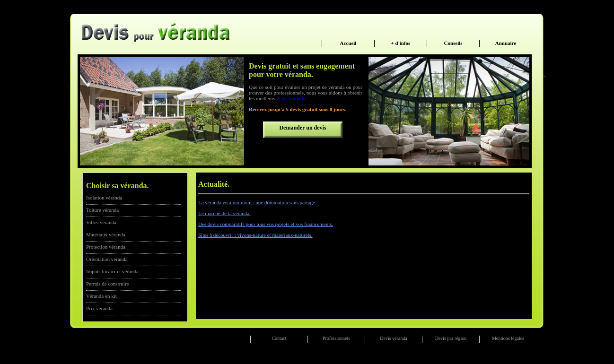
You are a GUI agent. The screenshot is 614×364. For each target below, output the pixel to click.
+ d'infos (401, 43)
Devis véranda (393, 338)
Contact (279, 338)
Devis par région (451, 338)
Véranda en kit (101, 296)
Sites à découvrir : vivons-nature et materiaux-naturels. (255, 235)
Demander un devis (303, 128)
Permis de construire (107, 284)
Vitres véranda (101, 222)
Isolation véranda (104, 198)
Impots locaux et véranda (112, 271)
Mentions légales (508, 338)
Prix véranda (99, 308)
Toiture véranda (102, 210)
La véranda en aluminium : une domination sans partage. (257, 202)
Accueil (348, 43)
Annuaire (506, 43)
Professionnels (336, 338)
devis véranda (291, 98)
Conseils (453, 43)
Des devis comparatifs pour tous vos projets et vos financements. (266, 224)
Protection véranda (106, 247)
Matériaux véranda (106, 234)
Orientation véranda (107, 259)
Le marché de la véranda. (224, 213)
